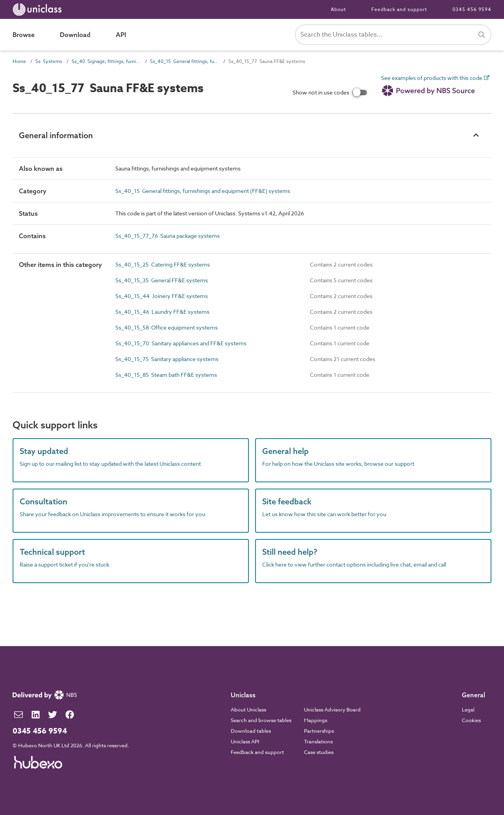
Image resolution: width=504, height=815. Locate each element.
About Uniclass (248, 709)
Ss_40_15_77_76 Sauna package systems (168, 236)
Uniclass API (245, 741)
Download (75, 35)
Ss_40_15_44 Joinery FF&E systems (162, 296)
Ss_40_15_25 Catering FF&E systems (163, 264)
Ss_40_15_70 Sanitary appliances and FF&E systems (181, 343)
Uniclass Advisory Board (332, 709)
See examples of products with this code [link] (435, 87)
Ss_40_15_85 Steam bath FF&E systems (166, 375)
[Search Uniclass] (393, 35)
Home (19, 61)
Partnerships (319, 731)
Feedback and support (399, 9)
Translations (318, 741)
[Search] (482, 35)
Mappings (316, 720)
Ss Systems (49, 61)
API (121, 35)
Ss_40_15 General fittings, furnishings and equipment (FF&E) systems (184, 61)
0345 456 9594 (472, 9)
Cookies (471, 720)
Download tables (251, 731)
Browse (24, 35)
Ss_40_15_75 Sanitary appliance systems (167, 359)
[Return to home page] (39, 9)
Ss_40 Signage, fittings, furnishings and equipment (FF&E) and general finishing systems (106, 61)
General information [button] (56, 135)
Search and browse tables (261, 720)
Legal (468, 709)
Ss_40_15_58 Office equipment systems (167, 327)
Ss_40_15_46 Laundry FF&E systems (162, 312)
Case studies (319, 752)
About (338, 9)
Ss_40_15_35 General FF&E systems (162, 280)
